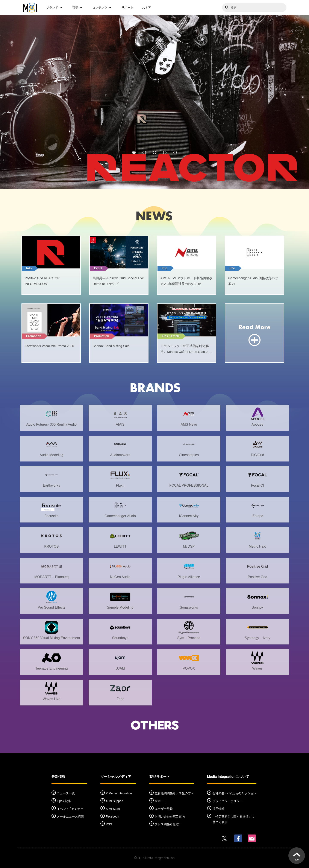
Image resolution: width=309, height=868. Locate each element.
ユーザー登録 (164, 809)
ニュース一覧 (66, 793)
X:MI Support (115, 801)
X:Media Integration (119, 793)
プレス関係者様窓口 (168, 824)
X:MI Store (113, 809)
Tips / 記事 (64, 801)
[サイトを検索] (254, 8)
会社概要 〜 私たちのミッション (234, 793)
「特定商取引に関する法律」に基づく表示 (233, 819)
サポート (127, 8)
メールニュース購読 (70, 816)
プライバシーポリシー (227, 801)
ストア (147, 8)
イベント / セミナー (70, 809)
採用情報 (218, 809)
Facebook (112, 816)
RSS (109, 824)
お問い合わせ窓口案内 (170, 816)
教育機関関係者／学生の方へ (174, 793)
